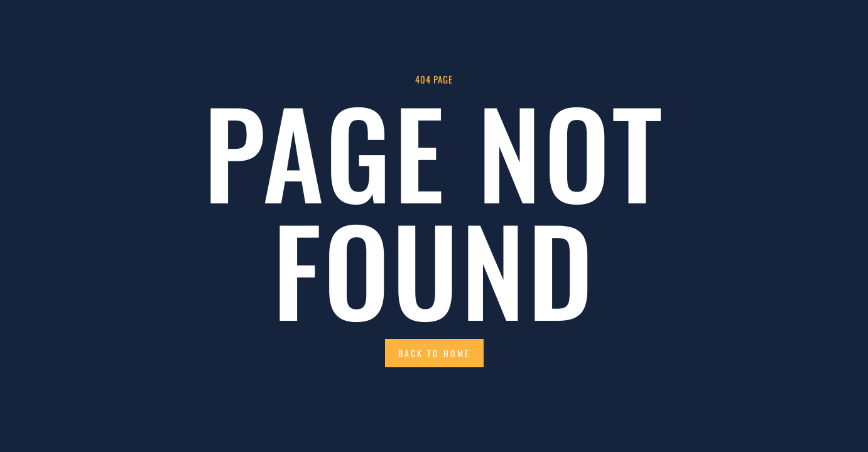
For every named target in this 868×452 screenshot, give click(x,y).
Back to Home (434, 353)
